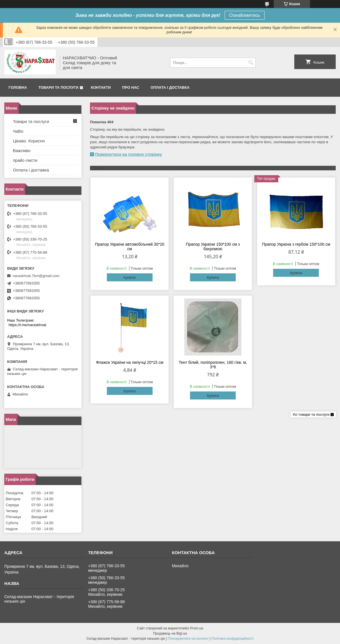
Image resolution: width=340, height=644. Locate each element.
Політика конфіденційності (233, 639)
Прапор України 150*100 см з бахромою (213, 247)
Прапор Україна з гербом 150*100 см (296, 244)
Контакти (101, 87)
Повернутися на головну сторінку (129, 154)
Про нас (131, 87)
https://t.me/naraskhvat (27, 325)
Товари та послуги (58, 87)
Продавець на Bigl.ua (170, 633)
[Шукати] (251, 63)
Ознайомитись (245, 15)
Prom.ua (197, 628)
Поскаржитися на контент (188, 639)
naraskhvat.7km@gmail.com (36, 276)
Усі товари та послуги (311, 414)
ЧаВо (18, 131)
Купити (130, 277)
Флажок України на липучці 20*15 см (130, 362)
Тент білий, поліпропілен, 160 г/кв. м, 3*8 (213, 365)
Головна (18, 87)
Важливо (22, 151)
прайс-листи (25, 160)
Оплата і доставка (170, 87)
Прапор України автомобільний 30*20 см (130, 247)
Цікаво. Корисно (29, 141)
